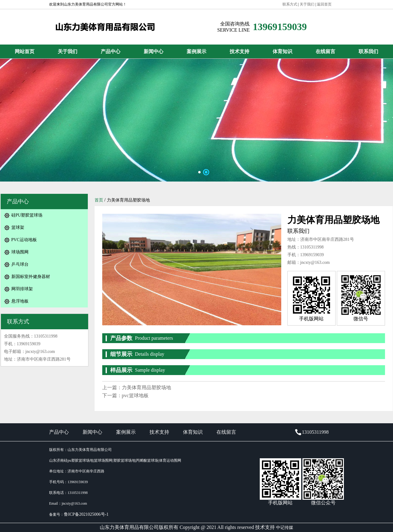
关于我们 (68, 51)
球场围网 (20, 252)
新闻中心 (154, 51)
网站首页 (25, 51)
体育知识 (282, 51)
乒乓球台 (20, 264)
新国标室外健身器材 (31, 277)
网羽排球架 (22, 289)
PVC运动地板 (24, 240)
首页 (99, 200)
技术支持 (239, 51)
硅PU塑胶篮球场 (27, 215)
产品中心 (111, 51)
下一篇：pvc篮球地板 (125, 395)
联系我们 (368, 51)
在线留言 (325, 51)
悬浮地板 (20, 301)
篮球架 (18, 227)
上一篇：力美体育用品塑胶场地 (137, 387)
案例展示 (196, 51)
